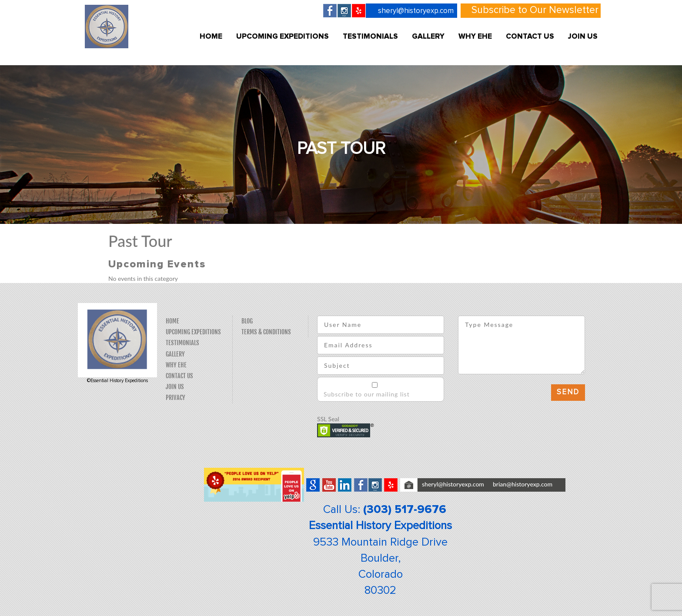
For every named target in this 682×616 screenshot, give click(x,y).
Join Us (583, 37)
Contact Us (530, 37)
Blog (247, 321)
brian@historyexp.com (523, 484)
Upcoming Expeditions (282, 37)
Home (211, 37)
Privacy (176, 398)
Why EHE (475, 37)
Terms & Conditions (266, 332)
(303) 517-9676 (405, 509)
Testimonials (370, 37)
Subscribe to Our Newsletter (535, 10)
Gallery (428, 37)
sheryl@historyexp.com (416, 11)
